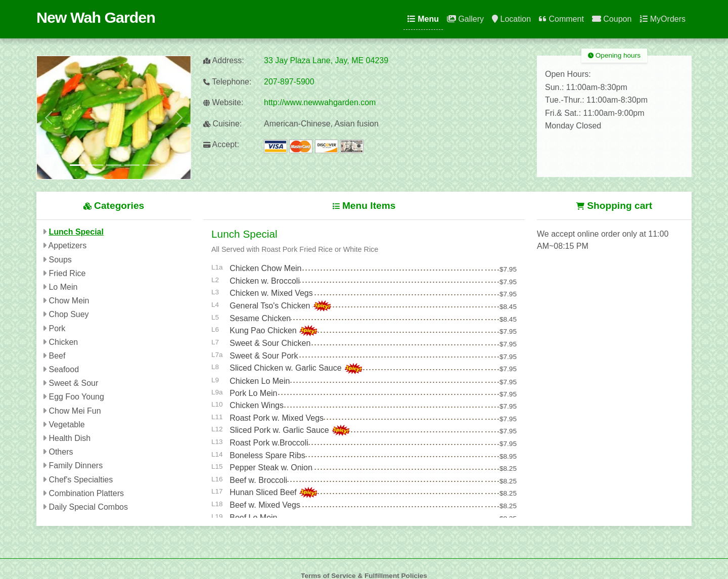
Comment (561, 19)
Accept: (221, 144)
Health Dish (70, 438)
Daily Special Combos (88, 507)
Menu (423, 19)
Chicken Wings (257, 405)
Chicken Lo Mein (260, 381)
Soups (60, 260)
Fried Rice (67, 273)
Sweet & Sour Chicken (270, 343)
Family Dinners (76, 465)
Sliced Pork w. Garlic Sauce (280, 430)
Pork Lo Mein (253, 393)
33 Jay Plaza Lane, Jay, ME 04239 (326, 60)
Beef (57, 356)
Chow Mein (69, 301)
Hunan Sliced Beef (264, 492)
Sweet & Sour (73, 383)
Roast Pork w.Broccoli (269, 443)
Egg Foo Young (76, 397)
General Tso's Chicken (271, 306)
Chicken (63, 342)
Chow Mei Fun (75, 411)
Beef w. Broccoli (258, 480)
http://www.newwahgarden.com (320, 102)
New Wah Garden (96, 17)
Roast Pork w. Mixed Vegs (277, 418)
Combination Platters (86, 493)
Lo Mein (63, 287)
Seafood (64, 369)
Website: (223, 102)
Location (511, 19)
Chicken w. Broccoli (265, 281)
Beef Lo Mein (253, 518)
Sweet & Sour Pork (264, 356)
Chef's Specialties (81, 480)
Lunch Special (76, 232)
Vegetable (66, 425)
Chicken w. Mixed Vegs (271, 293)
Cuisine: (222, 124)
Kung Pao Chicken (264, 330)
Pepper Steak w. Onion (271, 467)
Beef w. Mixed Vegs (265, 505)
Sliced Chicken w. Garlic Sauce (287, 368)
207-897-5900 (289, 82)
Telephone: (227, 82)
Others (61, 452)
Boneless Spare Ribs (267, 455)
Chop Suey (69, 314)
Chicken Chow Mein (265, 268)
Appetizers (68, 246)
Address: (224, 60)
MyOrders (663, 19)
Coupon (612, 19)
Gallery (465, 19)
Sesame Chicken (260, 318)
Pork (57, 328)
